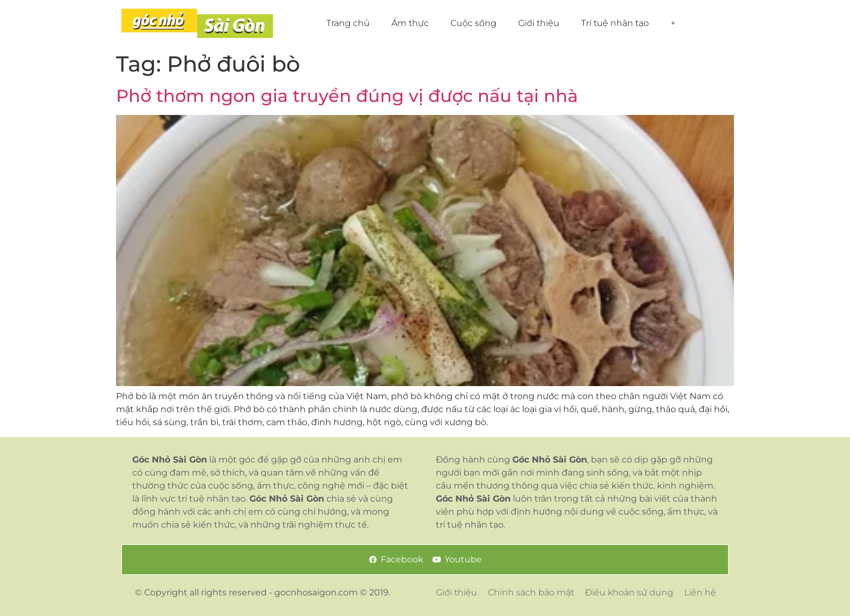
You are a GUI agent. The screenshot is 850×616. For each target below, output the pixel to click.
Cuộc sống (474, 23)
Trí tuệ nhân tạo (615, 23)
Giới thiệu (539, 23)
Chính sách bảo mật (531, 592)
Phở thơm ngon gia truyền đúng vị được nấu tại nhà (347, 96)
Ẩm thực (410, 23)
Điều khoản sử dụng (629, 592)
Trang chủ (348, 23)
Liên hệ (700, 592)
